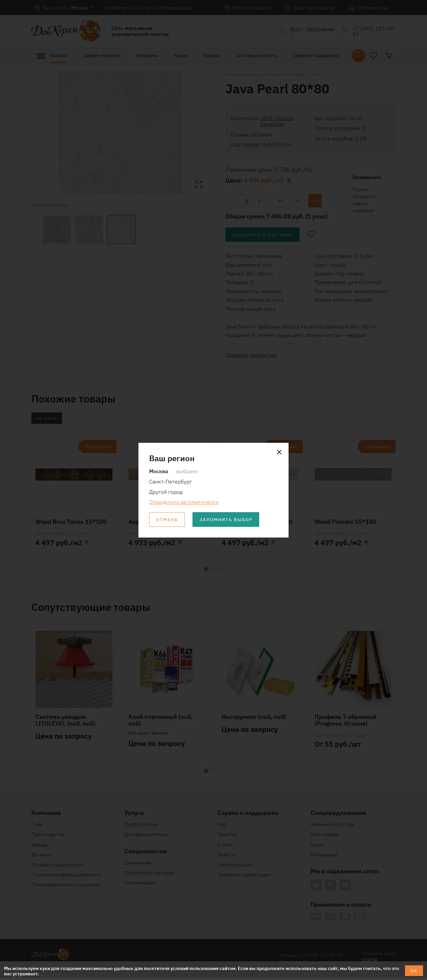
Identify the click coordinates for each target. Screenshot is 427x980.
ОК (413, 970)
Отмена (168, 520)
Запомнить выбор (230, 520)
